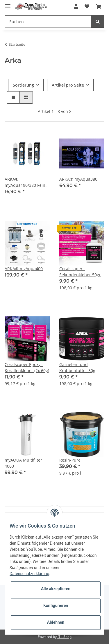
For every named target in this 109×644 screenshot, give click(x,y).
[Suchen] (48, 22)
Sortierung (23, 85)
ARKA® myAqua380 (78, 179)
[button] (76, 6)
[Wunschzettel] (87, 6)
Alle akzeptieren (56, 589)
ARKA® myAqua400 (24, 269)
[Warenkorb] (99, 6)
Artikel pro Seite (68, 85)
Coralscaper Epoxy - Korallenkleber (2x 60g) (27, 367)
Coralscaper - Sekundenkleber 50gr (80, 272)
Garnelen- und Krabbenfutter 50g (77, 367)
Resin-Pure (70, 460)
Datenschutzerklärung (29, 574)
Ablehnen (56, 622)
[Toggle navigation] (8, 4)
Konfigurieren (56, 605)
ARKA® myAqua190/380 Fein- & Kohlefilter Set (26, 182)
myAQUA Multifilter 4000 (23, 463)
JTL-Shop (65, 637)
